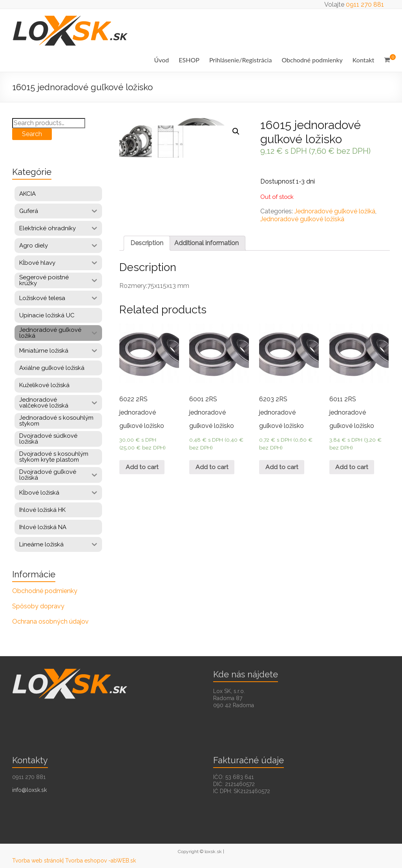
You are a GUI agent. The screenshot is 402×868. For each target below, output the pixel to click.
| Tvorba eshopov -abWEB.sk (99, 861)
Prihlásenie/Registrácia (240, 60)
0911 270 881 (365, 5)
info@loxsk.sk (29, 790)
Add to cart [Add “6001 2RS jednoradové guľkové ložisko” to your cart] (212, 483)
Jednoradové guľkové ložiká (335, 211)
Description (147, 258)
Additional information (206, 258)
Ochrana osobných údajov (50, 621)
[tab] (147, 258)
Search (32, 134)
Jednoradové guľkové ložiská (302, 219)
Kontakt (363, 60)
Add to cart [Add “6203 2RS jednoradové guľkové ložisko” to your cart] (282, 483)
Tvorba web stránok (37, 861)
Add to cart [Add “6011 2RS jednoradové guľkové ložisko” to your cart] (352, 483)
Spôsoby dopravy (38, 606)
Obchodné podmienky (312, 60)
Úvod (162, 60)
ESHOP (189, 60)
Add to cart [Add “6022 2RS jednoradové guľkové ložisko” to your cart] (142, 483)
